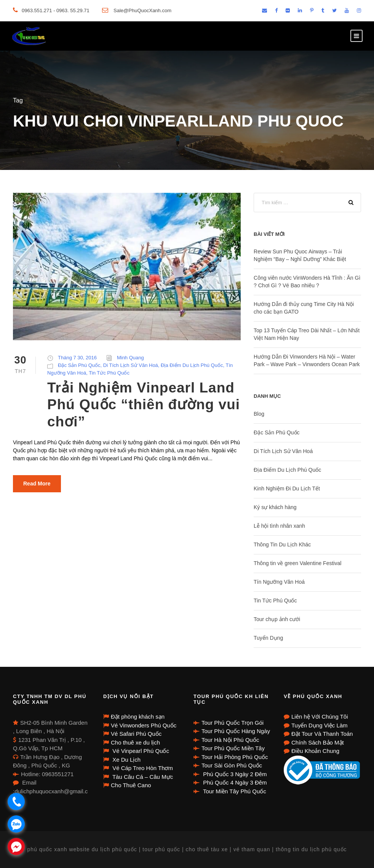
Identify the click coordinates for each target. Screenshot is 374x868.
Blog (259, 414)
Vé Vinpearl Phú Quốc (140, 751)
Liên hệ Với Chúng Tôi (320, 717)
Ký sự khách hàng (275, 507)
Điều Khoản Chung (315, 751)
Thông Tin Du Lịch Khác (282, 545)
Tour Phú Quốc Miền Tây (233, 748)
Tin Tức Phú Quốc (109, 373)
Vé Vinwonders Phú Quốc (144, 725)
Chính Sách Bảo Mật (318, 742)
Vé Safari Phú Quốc (136, 734)
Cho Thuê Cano (131, 785)
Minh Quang (130, 358)
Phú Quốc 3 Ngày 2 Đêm (234, 774)
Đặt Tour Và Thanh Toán (322, 734)
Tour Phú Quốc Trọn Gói (233, 723)
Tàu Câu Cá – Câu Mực (142, 777)
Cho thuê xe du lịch (135, 742)
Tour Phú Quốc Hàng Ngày (236, 731)
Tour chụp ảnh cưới (277, 619)
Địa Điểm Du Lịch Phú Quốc (192, 365)
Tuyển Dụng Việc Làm (320, 725)
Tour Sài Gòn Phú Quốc (232, 765)
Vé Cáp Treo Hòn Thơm (142, 768)
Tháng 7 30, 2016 (77, 358)
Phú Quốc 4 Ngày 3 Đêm (234, 782)
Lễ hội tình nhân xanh (279, 526)
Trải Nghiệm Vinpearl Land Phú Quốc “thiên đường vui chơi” (144, 405)
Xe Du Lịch (126, 760)
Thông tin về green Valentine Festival (297, 563)
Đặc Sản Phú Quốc (79, 365)
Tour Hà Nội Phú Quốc (230, 740)
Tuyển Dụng (268, 638)
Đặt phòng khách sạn (138, 717)
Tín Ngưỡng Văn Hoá (279, 582)
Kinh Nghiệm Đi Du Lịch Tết (287, 488)
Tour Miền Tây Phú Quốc (234, 791)
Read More (37, 484)
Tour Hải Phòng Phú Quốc (235, 757)
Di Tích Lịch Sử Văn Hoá (131, 365)
